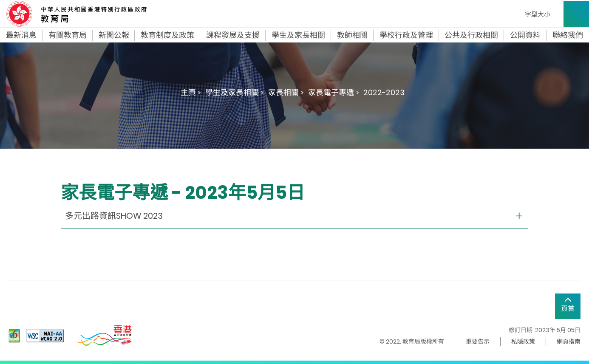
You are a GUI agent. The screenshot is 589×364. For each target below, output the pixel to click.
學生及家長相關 (298, 35)
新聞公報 (114, 35)
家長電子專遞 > (334, 92)
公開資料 (525, 35)
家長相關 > (286, 92)
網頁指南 (569, 341)
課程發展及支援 (233, 35)
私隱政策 (523, 341)
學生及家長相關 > (235, 92)
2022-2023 (384, 92)
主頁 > (191, 92)
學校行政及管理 (406, 35)
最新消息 (21, 35)
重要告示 (478, 341)
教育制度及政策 (167, 35)
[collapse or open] (294, 216)
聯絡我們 (568, 35)
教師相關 (352, 35)
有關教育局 (68, 35)
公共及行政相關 (471, 35)
